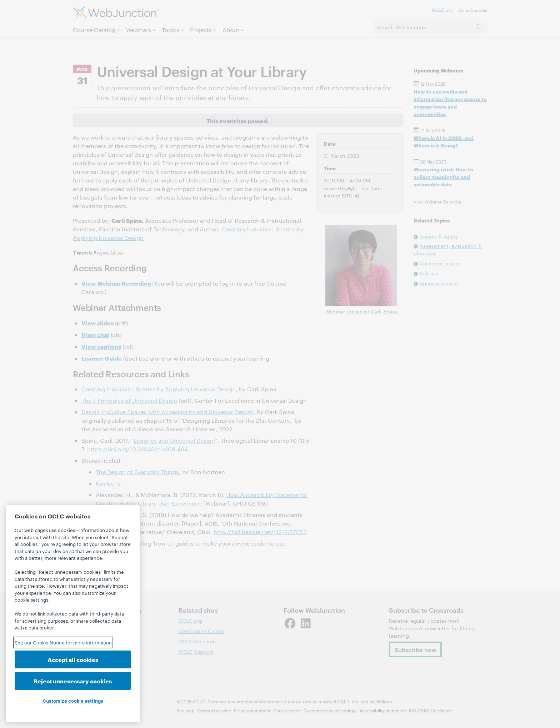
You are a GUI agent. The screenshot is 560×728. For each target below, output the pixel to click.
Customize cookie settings (73, 701)
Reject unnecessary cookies (73, 681)
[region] (73, 614)
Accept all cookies (73, 659)
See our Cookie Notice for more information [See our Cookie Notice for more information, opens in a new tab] (63, 642)
